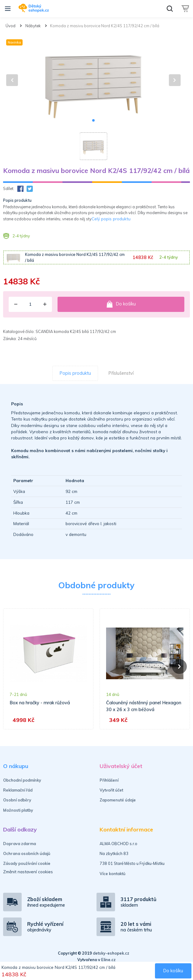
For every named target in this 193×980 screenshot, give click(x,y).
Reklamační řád (18, 790)
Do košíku (121, 304)
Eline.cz (108, 960)
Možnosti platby (18, 810)
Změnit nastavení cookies (28, 872)
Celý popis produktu (111, 219)
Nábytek (33, 26)
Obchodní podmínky (22, 780)
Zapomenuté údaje (118, 800)
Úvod (11, 26)
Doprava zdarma (19, 844)
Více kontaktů (113, 874)
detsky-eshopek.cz (111, 953)
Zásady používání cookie (27, 863)
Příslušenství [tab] (121, 373)
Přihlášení (109, 780)
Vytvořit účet (111, 790)
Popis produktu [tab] (75, 373)
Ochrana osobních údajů (27, 853)
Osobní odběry (17, 800)
